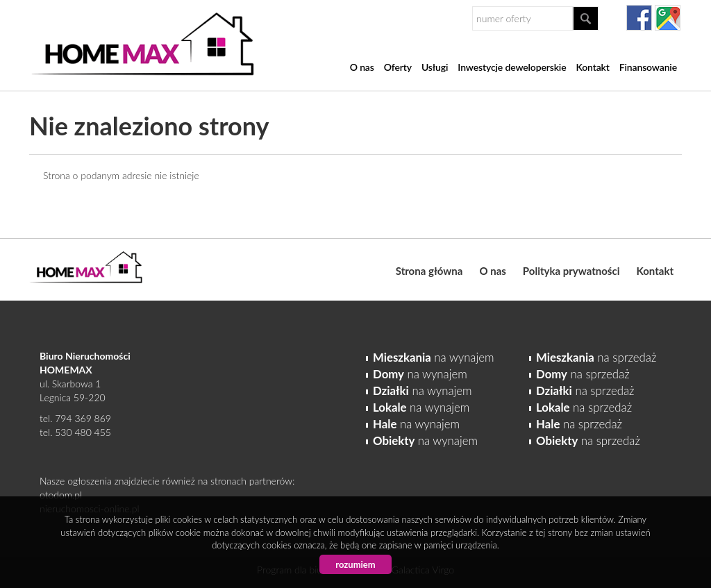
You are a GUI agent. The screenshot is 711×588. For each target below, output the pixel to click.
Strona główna (429, 271)
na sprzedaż (596, 357)
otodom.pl (61, 495)
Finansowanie (648, 67)
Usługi (435, 67)
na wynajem (433, 357)
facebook (639, 18)
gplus (668, 18)
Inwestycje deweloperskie (512, 67)
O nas (362, 67)
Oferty (398, 67)
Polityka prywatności (571, 271)
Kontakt (592, 67)
